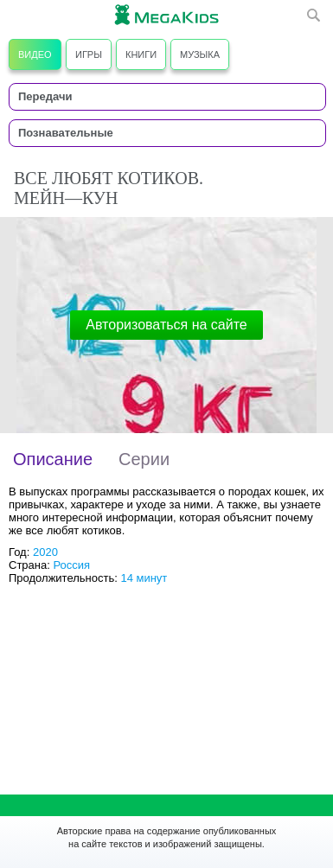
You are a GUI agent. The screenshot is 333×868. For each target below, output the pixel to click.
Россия (71, 565)
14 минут (144, 578)
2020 (45, 552)
